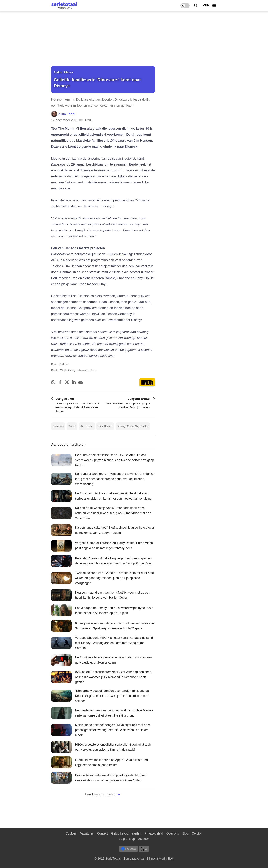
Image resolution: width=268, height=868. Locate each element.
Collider (64, 364)
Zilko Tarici (67, 114)
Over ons (173, 833)
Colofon (197, 833)
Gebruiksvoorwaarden (126, 833)
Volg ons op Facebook (134, 839)
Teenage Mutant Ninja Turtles (133, 426)
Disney (72, 426)
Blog (185, 833)
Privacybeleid (154, 833)
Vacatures (87, 833)
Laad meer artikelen (103, 794)
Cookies (71, 833)
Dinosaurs (58, 426)
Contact (102, 833)
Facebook (129, 849)
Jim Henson (87, 426)
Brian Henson (105, 426)
